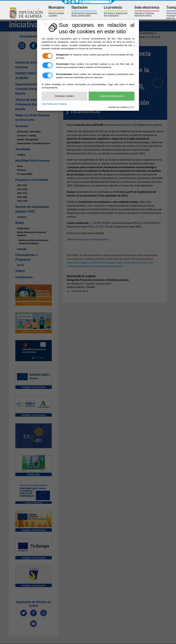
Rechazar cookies (64, 96)
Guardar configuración (112, 96)
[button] (57, 12)
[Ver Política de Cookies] (54, 104)
